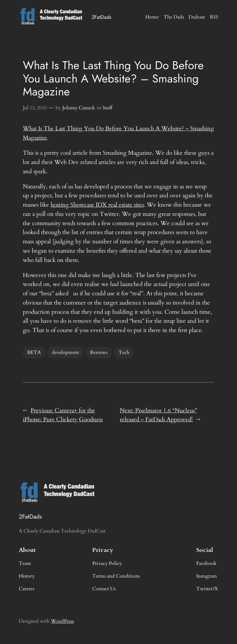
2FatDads (102, 17)
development (65, 352)
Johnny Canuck (79, 108)
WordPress (62, 621)
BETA (34, 352)
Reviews (99, 352)
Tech (124, 352)
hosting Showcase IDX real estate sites (97, 205)
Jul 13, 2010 (35, 108)
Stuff (107, 108)
